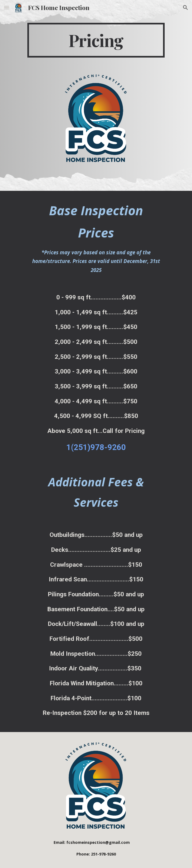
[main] (96, 40)
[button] (6, 7)
